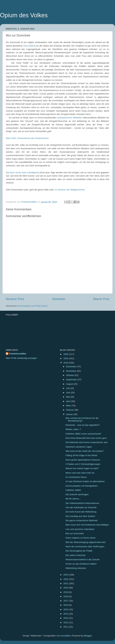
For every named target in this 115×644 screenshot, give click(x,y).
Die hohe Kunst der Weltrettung (81, 512)
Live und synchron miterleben (80, 529)
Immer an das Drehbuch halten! (81, 564)
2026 (66, 354)
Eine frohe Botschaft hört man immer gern (86, 438)
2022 (66, 579)
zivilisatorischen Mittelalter (70, 118)
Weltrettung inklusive (76, 568)
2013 (66, 618)
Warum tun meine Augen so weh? (82, 468)
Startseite (58, 299)
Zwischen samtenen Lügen (79, 447)
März (69, 406)
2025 (66, 358)
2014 (66, 614)
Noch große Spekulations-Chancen (83, 460)
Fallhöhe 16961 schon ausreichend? (83, 434)
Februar (70, 410)
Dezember (71, 367)
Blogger (88, 636)
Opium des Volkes (24, 15)
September (72, 380)
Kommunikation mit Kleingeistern (82, 486)
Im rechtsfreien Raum (76, 477)
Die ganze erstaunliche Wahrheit (82, 520)
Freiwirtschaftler (18, 354)
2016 (66, 605)
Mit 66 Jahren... (73, 499)
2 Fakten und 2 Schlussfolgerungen (83, 464)
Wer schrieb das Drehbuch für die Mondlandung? (82, 419)
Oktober (70, 375)
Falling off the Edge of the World (81, 455)
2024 (66, 363)
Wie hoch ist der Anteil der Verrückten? (85, 451)
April (69, 401)
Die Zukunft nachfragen (77, 494)
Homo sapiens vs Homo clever (81, 538)
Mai (68, 397)
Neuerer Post (15, 299)
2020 (66, 588)
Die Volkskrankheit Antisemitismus (82, 503)
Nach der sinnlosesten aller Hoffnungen (85, 547)
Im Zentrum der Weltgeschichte (70, 190)
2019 (66, 592)
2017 (66, 601)
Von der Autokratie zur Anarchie (81, 507)
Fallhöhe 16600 (73, 490)
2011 (66, 627)
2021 (66, 583)
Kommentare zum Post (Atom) (33, 306)
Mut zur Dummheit (75, 533)
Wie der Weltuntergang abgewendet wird (86, 542)
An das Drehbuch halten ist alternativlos (85, 481)
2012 (66, 622)
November (71, 371)
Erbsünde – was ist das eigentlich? (83, 425)
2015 (66, 609)
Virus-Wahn (29, 46)
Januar (70, 414)
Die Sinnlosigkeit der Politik (79, 551)
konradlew (66, 636)
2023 (66, 575)
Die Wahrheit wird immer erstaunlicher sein (87, 442)
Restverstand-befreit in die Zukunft (82, 560)
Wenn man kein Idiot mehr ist (80, 473)
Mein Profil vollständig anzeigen (21, 358)
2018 (66, 596)
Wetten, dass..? (73, 429)
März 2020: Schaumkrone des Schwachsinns (27, 138)
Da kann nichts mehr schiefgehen (23, 172)
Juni (68, 393)
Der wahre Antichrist (75, 555)
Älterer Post (101, 299)
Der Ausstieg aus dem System (80, 516)
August (70, 384)
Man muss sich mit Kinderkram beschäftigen (87, 525)
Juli (68, 388)
